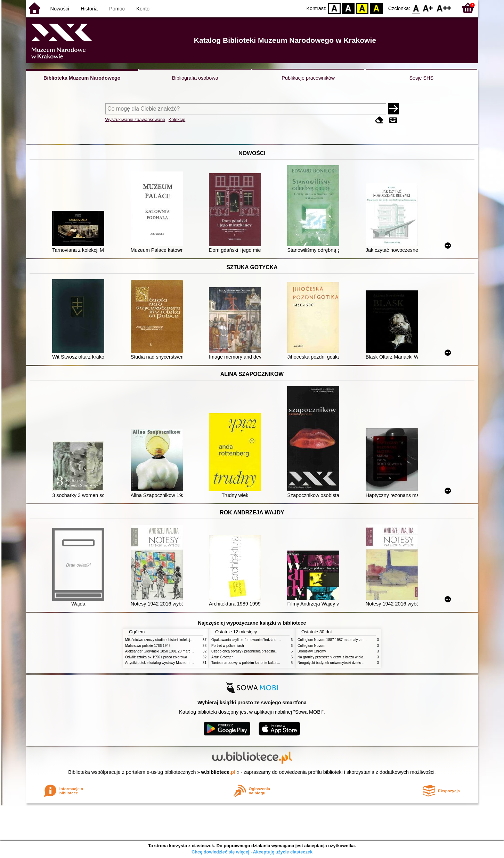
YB (362, 8)
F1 (428, 8)
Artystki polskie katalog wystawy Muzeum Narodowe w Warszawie (176, 663)
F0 (416, 8)
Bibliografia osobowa (195, 78)
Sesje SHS (421, 78)
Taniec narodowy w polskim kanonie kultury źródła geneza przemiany (265, 663)
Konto (143, 9)
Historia (89, 9)
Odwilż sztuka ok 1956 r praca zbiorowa (156, 657)
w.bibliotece (218, 772)
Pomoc (117, 9)
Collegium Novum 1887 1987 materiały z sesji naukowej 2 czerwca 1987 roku (358, 640)
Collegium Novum (311, 646)
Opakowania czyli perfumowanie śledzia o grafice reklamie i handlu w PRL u (270, 640)
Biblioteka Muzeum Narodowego (82, 78)
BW (348, 8)
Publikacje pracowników (308, 78)
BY (376, 8)
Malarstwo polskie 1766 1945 (148, 646)
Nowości (60, 9)
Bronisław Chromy (312, 651)
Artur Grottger (222, 657)
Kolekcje (177, 119)
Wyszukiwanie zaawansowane (135, 119)
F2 (444, 8)
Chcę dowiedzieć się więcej (220, 852)
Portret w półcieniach (228, 646)
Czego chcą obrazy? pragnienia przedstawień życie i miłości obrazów (265, 651)
